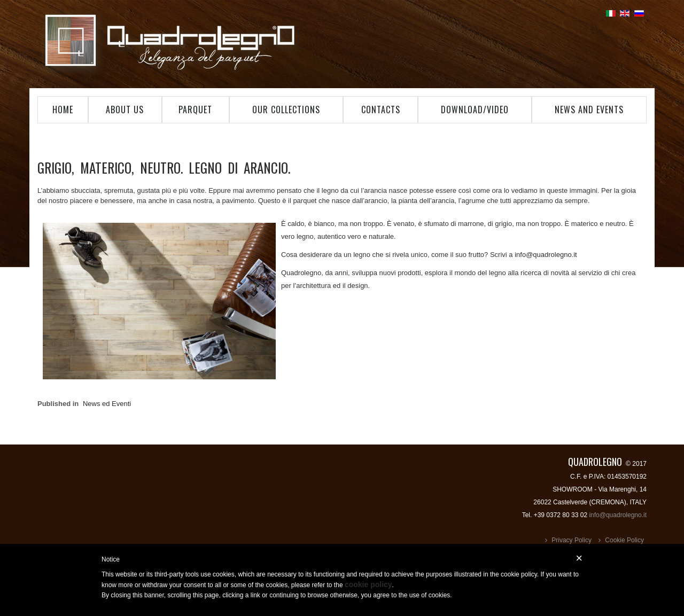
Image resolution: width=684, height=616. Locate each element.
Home (63, 110)
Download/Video (475, 110)
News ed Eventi (107, 404)
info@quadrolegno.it (546, 255)
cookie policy (368, 584)
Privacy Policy (572, 540)
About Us (125, 110)
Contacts (381, 110)
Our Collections (286, 110)
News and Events (589, 110)
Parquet (195, 110)
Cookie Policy (624, 540)
